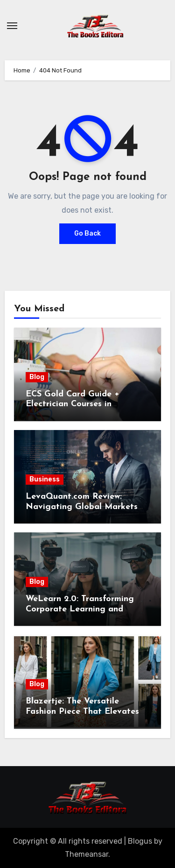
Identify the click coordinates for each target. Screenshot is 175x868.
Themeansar (87, 854)
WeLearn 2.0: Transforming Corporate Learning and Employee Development (80, 609)
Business (45, 479)
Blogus (140, 841)
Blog (37, 377)
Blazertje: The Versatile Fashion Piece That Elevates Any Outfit (82, 711)
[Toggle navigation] (12, 26)
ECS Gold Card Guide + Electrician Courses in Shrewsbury (73, 404)
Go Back (87, 233)
